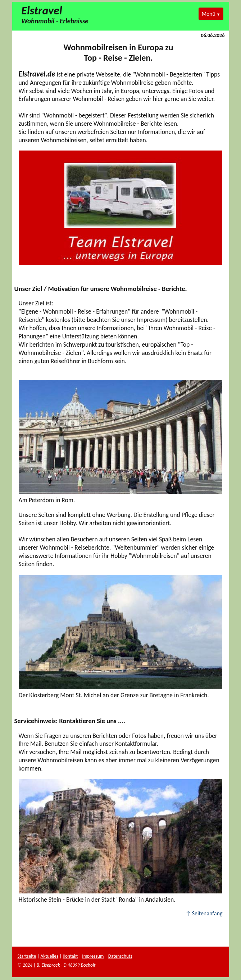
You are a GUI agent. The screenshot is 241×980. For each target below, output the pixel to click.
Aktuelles (49, 956)
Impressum (93, 956)
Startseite (27, 956)
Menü (208, 14)
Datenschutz (120, 956)
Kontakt (70, 956)
